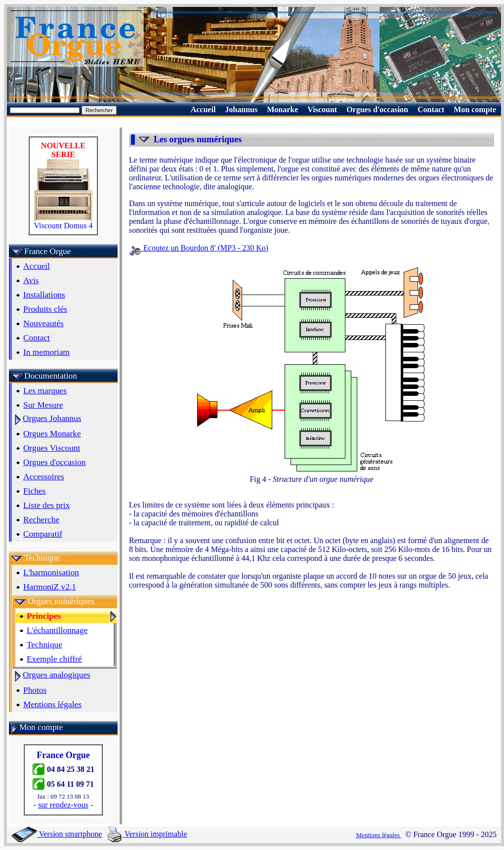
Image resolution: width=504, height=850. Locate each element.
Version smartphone (57, 834)
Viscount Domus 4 (63, 222)
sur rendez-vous (63, 805)
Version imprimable (147, 834)
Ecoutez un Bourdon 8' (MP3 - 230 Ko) (199, 248)
